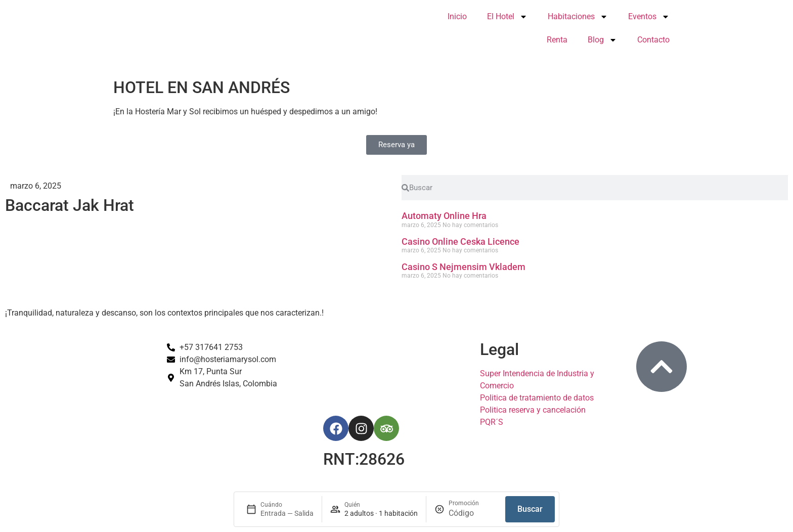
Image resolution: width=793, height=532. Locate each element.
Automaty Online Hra (444, 216)
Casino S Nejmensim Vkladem (464, 267)
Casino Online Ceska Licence (460, 241)
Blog (602, 40)
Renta (557, 40)
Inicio (457, 16)
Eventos (649, 17)
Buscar (530, 509)
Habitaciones (578, 17)
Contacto (653, 40)
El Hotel (507, 17)
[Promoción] (473, 513)
